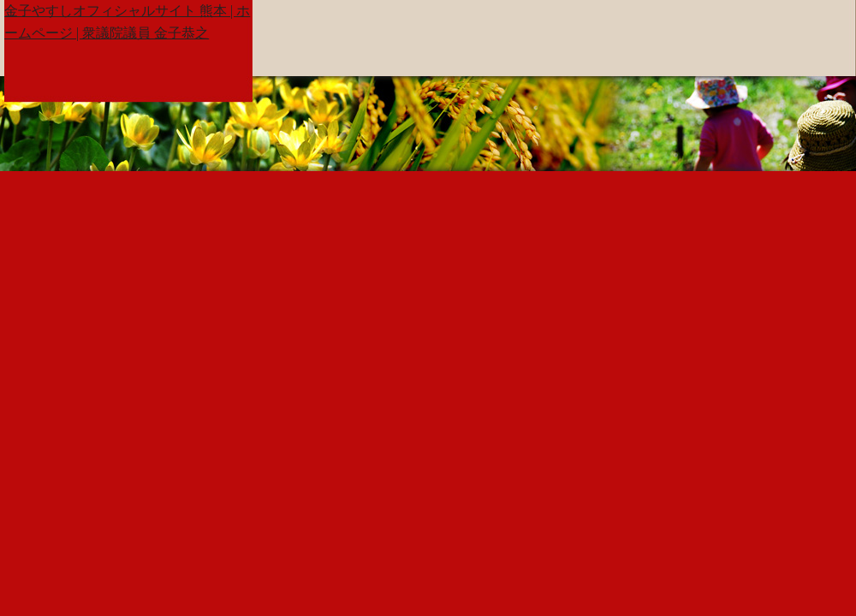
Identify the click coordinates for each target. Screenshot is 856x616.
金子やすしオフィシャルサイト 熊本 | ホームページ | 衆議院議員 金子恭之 (127, 22)
